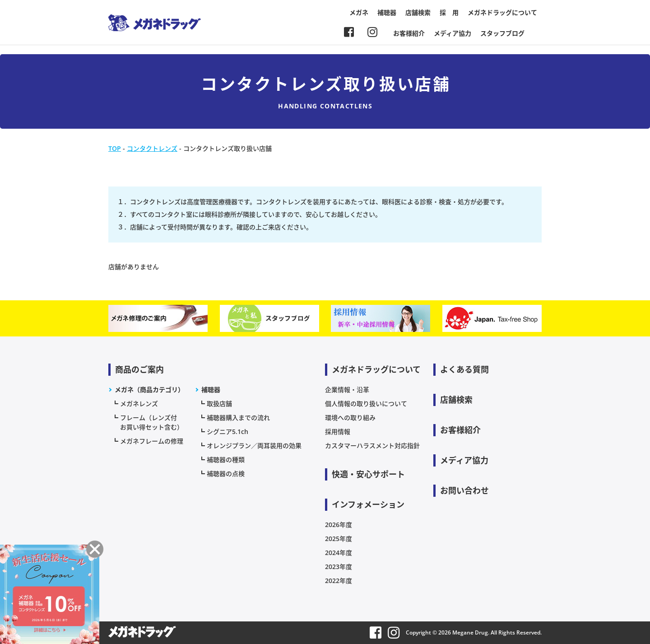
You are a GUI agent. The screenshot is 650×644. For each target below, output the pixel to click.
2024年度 (339, 553)
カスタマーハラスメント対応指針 (372, 446)
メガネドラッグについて (502, 12)
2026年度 (339, 525)
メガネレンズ (139, 404)
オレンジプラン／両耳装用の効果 (254, 446)
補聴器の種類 (226, 460)
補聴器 (387, 12)
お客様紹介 (409, 33)
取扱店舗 (219, 404)
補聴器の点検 (226, 474)
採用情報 (338, 432)
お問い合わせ (464, 490)
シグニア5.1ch (227, 432)
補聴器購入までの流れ (238, 418)
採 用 (449, 12)
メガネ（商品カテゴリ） (149, 390)
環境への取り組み (350, 418)
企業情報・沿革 (347, 390)
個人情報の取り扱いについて (366, 404)
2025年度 (339, 539)
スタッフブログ (502, 33)
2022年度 (339, 581)
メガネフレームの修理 (152, 441)
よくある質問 (464, 369)
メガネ (359, 12)
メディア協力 (453, 33)
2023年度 (339, 567)
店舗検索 (418, 12)
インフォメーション (368, 504)
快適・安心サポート (368, 474)
